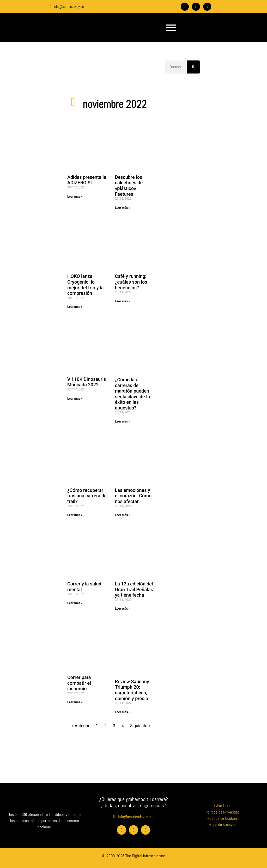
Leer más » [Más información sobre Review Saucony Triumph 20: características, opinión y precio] (123, 712)
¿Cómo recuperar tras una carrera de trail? (87, 496)
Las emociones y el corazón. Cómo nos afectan (133, 496)
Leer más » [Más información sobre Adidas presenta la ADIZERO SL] (75, 197)
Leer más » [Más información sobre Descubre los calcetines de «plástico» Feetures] (123, 208)
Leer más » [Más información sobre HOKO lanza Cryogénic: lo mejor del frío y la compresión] (75, 307)
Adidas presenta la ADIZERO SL (87, 180)
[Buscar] (193, 67)
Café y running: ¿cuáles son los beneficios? (131, 282)
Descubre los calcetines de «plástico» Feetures (129, 186)
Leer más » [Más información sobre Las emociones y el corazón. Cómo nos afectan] (123, 515)
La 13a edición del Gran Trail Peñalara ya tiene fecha (135, 589)
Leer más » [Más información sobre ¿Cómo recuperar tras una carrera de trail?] (75, 515)
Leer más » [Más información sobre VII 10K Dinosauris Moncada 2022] (75, 399)
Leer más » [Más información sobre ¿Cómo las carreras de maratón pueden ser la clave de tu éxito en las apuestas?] (123, 421)
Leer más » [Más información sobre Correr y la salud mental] (75, 603)
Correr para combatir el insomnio (79, 683)
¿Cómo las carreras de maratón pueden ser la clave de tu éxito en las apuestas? (133, 394)
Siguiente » (140, 726)
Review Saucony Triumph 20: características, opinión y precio (132, 690)
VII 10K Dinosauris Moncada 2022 (87, 382)
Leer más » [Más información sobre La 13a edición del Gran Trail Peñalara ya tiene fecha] (123, 609)
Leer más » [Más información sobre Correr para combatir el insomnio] (75, 702)
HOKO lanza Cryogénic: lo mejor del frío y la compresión (85, 285)
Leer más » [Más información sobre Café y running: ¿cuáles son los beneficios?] (123, 301)
